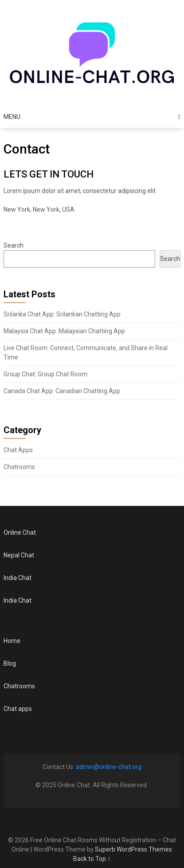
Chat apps (18, 709)
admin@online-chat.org (109, 767)
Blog (10, 663)
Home (12, 641)
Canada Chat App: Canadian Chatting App (62, 391)
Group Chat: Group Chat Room (45, 374)
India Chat (18, 578)
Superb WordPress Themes (133, 849)
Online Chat (20, 533)
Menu (12, 117)
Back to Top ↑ (92, 859)
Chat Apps (18, 450)
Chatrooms (19, 467)
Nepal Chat (19, 555)
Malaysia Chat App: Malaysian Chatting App (64, 331)
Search (14, 245)
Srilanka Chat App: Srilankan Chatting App (62, 314)
